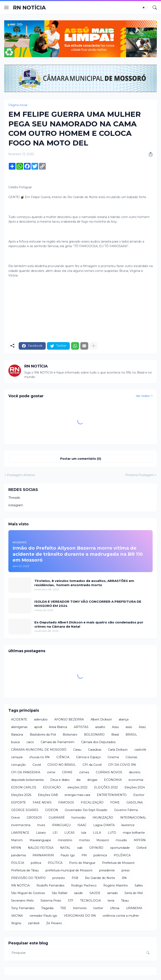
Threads (14, 498)
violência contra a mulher (121, 916)
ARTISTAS (81, 727)
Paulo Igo (68, 855)
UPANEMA (134, 908)
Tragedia (47, 908)
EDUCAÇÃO (52, 787)
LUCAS (69, 833)
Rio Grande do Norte (100, 878)
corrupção (18, 765)
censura (17, 757)
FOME (115, 802)
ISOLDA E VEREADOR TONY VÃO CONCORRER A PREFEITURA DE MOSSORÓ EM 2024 (88, 604)
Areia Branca (58, 727)
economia (136, 780)
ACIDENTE (19, 719)
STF (71, 901)
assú (129, 727)
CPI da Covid (92, 765)
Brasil (115, 735)
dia (78, 780)
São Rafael (60, 893)
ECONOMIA (113, 780)
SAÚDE (95, 893)
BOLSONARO (94, 735)
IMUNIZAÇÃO (103, 818)
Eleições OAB (48, 795)
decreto (135, 772)
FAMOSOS (66, 802)
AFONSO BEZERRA (69, 719)
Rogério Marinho (116, 885)
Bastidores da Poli (43, 735)
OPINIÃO (96, 848)
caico (30, 742)
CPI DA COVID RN (122, 765)
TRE (63, 908)
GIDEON (52, 810)
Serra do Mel (134, 893)
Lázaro (41, 833)
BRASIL (131, 735)
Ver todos (143, 396)
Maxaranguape (40, 840)
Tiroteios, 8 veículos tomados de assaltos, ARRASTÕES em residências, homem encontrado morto (84, 583)
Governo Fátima (126, 810)
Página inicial (18, 105)
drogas (92, 780)
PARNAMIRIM (43, 855)
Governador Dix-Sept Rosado (86, 810)
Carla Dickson (118, 750)
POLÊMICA (122, 855)
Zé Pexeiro (54, 923)
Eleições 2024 (135, 787)
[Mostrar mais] (93, 346)
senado (112, 893)
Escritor (139, 795)
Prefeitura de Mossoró (118, 863)
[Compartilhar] (149, 154)
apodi (38, 727)
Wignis (16, 923)
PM (84, 855)
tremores (80, 908)
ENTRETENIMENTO (112, 795)
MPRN (16, 848)
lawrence (128, 825)
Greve (16, 818)
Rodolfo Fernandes (50, 885)
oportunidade (120, 848)
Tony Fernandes (23, 908)
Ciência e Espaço (88, 757)
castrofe (140, 750)
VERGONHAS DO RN (80, 916)
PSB (75, 878)
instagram (16, 505)
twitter (98, 908)
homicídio (79, 818)
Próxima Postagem (140, 475)
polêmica (100, 855)
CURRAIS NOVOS (109, 772)
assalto (100, 727)
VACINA (17, 916)
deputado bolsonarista (27, 780)
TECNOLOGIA (90, 901)
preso (126, 870)
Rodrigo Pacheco (84, 885)
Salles (139, 885)
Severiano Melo (22, 901)
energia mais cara (77, 795)
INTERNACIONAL (133, 818)
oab (80, 848)
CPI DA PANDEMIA (26, 772)
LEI (55, 833)
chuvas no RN (39, 757)
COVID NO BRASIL (62, 765)
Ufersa (115, 908)
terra (111, 901)
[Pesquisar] (155, 8)
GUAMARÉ (57, 818)
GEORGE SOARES (25, 810)
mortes (84, 840)
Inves (41, 825)
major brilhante (134, 833)
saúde (78, 893)
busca (15, 742)
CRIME (67, 772)
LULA (97, 833)
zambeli (34, 923)
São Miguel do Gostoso (28, 893)
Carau (77, 750)
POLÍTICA (55, 863)
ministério (65, 840)
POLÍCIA (18, 863)
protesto (59, 878)
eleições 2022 (77, 787)
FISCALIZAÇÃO (92, 802)
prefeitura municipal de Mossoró (69, 870)
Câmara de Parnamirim (58, 742)
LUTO (112, 833)
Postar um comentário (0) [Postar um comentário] (81, 459)
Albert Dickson (101, 719)
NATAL (65, 848)
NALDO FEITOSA (41, 848)
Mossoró (103, 840)
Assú (142, 727)
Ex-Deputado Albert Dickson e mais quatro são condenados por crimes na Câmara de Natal (89, 624)
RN (124, 878)
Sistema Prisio (51, 901)
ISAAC (82, 825)
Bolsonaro (70, 735)
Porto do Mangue (82, 863)
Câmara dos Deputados (98, 742)
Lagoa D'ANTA (104, 825)
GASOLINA (135, 802)
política (36, 863)
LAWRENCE (20, 833)
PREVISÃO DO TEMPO (28, 878)
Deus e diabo (60, 780)
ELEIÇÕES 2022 (106, 787)
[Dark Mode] (145, 8)
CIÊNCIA (63, 757)
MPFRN (140, 840)
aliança (124, 719)
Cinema (113, 757)
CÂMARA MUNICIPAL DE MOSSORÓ (39, 750)
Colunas (131, 757)
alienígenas (19, 727)
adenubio (41, 719)
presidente (107, 870)
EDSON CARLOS (24, 787)
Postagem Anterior (21, 475)
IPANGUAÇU (61, 825)
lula (84, 833)
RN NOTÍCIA (29, 8)
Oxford (141, 848)
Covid (37, 765)
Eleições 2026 (21, 795)
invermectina (21, 825)
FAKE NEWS (42, 802)
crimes (84, 772)
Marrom (17, 840)
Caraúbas (95, 750)
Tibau (125, 901)
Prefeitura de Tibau (25, 870)
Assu (115, 727)
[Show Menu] (6, 8)
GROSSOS (34, 818)
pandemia (18, 855)
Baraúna (17, 735)
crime (51, 772)
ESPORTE (19, 802)
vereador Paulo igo (43, 916)
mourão (121, 840)
